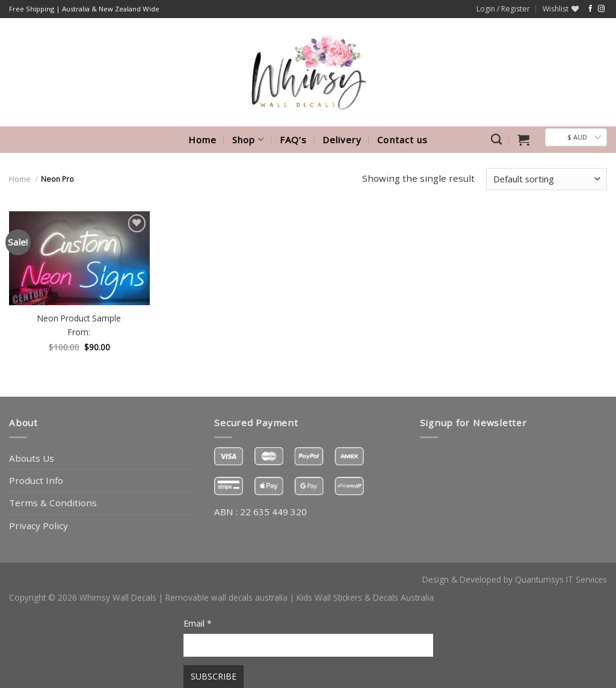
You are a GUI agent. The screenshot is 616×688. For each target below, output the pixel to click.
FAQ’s (293, 140)
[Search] (496, 140)
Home (202, 140)
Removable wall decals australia (226, 597)
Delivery (342, 140)
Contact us (402, 140)
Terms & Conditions (53, 503)
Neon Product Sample (79, 318)
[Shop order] (547, 179)
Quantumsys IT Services (561, 579)
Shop (248, 140)
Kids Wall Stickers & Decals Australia (365, 597)
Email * (198, 623)
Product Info (36, 480)
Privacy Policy (38, 525)
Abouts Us (32, 458)
